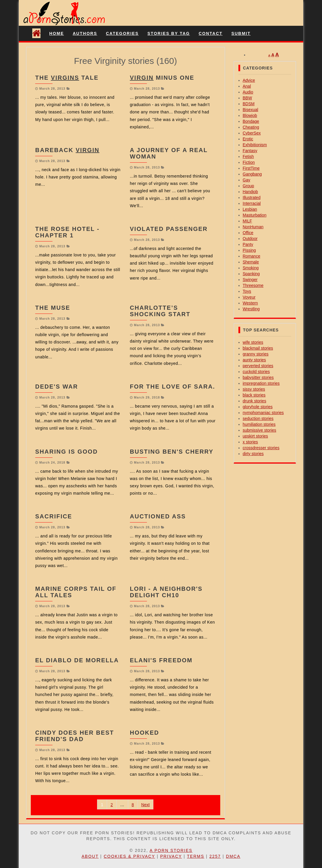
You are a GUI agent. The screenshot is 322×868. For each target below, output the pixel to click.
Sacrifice (54, 516)
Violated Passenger (169, 229)
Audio (248, 92)
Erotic (248, 139)
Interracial (252, 203)
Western (250, 303)
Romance (252, 256)
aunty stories (254, 360)
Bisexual (251, 110)
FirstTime (251, 168)
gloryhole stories (258, 407)
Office (248, 233)
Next (146, 805)
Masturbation (255, 215)
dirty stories (253, 454)
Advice (249, 80)
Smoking (251, 268)
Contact (210, 33)
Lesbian (250, 209)
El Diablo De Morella (77, 660)
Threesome (253, 285)
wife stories (253, 342)
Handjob (250, 192)
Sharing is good (66, 452)
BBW (248, 98)
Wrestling (251, 309)
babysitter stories (258, 377)
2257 (215, 856)
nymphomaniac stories (263, 413)
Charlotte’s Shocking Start (160, 311)
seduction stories (258, 418)
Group (249, 186)
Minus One (162, 78)
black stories (254, 395)
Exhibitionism (255, 145)
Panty (248, 244)
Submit (241, 33)
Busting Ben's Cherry (172, 452)
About (90, 856)
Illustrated (252, 198)
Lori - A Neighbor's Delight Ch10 (166, 592)
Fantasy (250, 151)
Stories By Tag (169, 33)
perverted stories (258, 366)
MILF (248, 221)
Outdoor (250, 239)
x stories (250, 442)
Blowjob (250, 115)
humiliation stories (259, 424)
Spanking (251, 274)
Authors (85, 33)
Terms (196, 856)
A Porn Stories (171, 850)
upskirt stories (255, 436)
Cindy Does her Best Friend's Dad (75, 736)
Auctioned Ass (158, 516)
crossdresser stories (261, 448)
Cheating (251, 127)
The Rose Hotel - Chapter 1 (67, 232)
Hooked (145, 733)
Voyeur (249, 297)
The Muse (53, 308)
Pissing (249, 250)
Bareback (67, 150)
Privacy (171, 856)
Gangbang (252, 174)
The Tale (67, 78)
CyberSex (252, 133)
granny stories (256, 354)
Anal (247, 86)
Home (57, 33)
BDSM (249, 104)
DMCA (233, 856)
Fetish (248, 156)
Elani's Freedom (161, 660)
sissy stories (254, 389)
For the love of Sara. (173, 387)
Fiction (249, 162)
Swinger (250, 280)
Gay (247, 180)
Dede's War (57, 387)
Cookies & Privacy (129, 856)
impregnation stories (261, 383)
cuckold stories (256, 372)
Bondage (251, 121)
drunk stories (255, 401)
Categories (122, 33)
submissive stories (260, 430)
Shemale (251, 262)
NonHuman (253, 227)
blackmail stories (258, 348)
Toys (247, 291)
